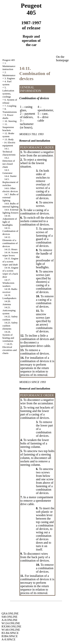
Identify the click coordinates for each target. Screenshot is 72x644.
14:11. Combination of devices (10, 231)
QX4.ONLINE (10, 613)
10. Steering (10, 121)
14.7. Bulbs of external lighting (10, 197)
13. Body (9, 139)
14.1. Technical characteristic (9, 152)
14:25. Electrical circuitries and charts (10, 349)
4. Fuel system (7, 83)
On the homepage (62, 58)
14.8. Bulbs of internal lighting (10, 205)
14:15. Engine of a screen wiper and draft (10, 262)
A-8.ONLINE (10, 620)
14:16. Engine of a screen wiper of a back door (10, 272)
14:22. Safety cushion (10, 318)
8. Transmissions (10, 110)
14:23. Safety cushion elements (10, 326)
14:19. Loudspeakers (9, 297)
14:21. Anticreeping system (9, 310)
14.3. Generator (7, 171)
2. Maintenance (9, 74)
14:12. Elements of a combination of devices (10, 242)
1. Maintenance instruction (9, 66)
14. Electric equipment (9, 144)
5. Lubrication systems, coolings (8, 92)
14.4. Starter (11, 176)
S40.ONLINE (10, 617)
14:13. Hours (11, 249)
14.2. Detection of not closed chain (9, 162)
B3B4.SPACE (10, 636)
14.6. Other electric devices (10, 190)
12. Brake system (8, 135)
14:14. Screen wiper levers (10, 254)
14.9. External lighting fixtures (10, 211)
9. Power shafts (8, 116)
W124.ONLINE (11, 623)
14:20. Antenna (7, 303)
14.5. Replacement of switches (10, 182)
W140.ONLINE (11, 630)
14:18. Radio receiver (10, 291)
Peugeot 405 (9, 60)
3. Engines (10, 78)
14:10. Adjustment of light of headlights (10, 220)
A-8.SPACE (8, 639)
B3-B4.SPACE (10, 633)
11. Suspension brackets (8, 127)
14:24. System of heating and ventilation (8, 336)
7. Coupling (10, 106)
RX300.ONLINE (11, 626)
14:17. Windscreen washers (8, 283)
